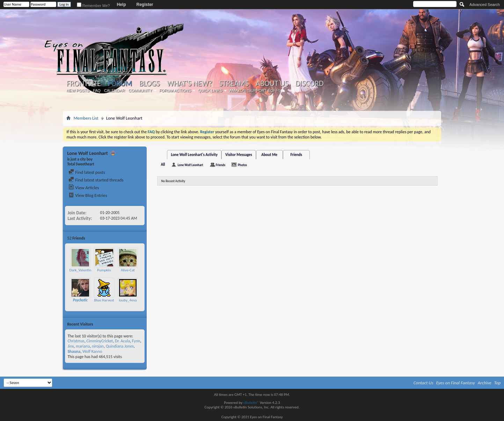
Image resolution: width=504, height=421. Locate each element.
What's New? (190, 84)
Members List (86, 118)
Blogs (149, 84)
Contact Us (423, 383)
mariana (83, 346)
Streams (234, 84)
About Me (269, 155)
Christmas (76, 341)
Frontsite (83, 84)
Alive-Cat (128, 270)
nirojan (98, 346)
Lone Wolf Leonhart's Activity (194, 155)
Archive (485, 383)
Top (498, 383)
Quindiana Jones (120, 346)
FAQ (97, 91)
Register (145, 5)
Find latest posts (87, 172)
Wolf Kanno (92, 351)
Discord (310, 84)
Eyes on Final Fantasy (456, 383)
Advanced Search (485, 5)
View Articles (84, 188)
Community (140, 91)
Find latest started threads (96, 180)
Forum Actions (175, 91)
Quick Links (210, 91)
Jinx (71, 346)
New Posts (78, 91)
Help (121, 5)
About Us (272, 84)
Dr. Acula (122, 341)
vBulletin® (251, 403)
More (138, 238)
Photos (242, 165)
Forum (120, 83)
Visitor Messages (239, 155)
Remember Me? (93, 6)
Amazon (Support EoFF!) (255, 91)
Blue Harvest (104, 300)
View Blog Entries (88, 195)
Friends (296, 155)
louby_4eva (128, 300)
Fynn (136, 341)
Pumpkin (104, 270)
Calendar (115, 91)
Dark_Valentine (81, 270)
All (163, 165)
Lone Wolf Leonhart (190, 165)
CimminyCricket (100, 341)
